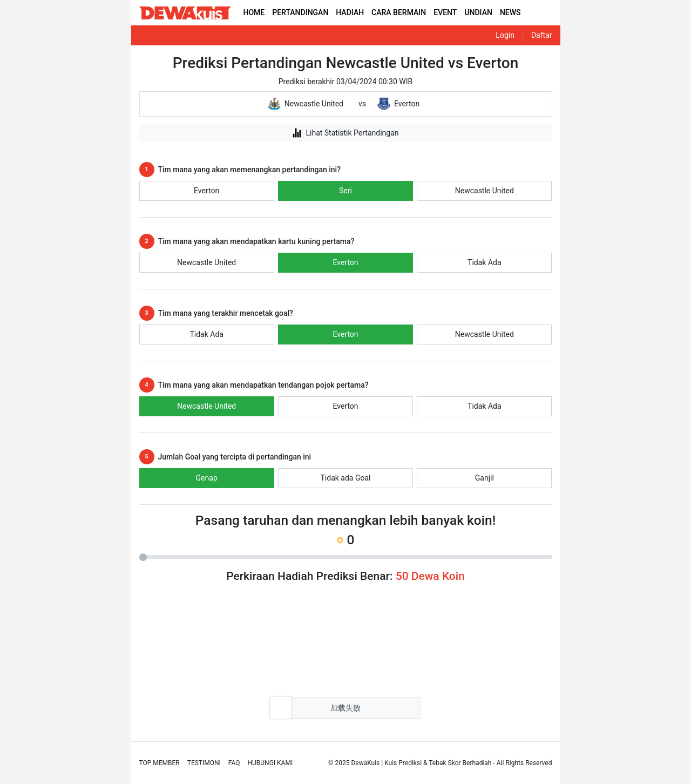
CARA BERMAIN (399, 12)
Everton (206, 191)
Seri (345, 191)
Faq (234, 763)
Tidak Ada (484, 262)
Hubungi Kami (270, 763)
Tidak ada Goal (346, 478)
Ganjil (485, 478)
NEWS (510, 12)
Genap (207, 478)
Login (505, 35)
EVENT (445, 12)
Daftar (542, 35)
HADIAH (350, 12)
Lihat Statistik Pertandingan (345, 133)
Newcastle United (485, 191)
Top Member (160, 763)
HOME (254, 12)
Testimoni (204, 763)
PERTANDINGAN (300, 12)
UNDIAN (478, 12)
